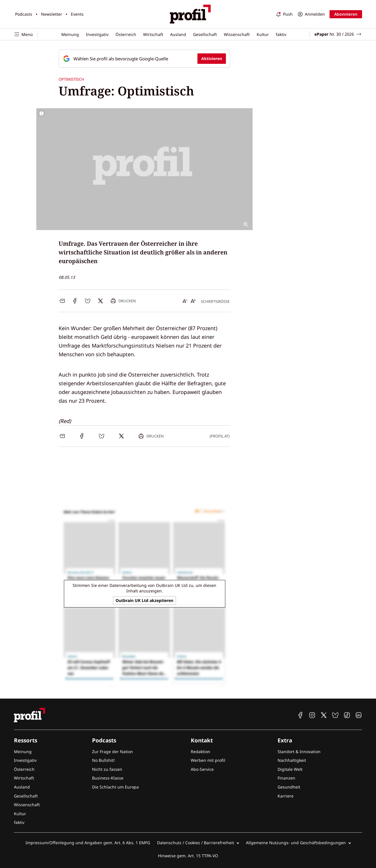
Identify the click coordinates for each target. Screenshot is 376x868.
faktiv (281, 34)
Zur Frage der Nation (113, 752)
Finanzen (286, 778)
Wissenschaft (237, 34)
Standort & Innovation (299, 752)
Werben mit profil (208, 760)
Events (77, 14)
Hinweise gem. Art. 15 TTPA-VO (188, 856)
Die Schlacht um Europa (115, 787)
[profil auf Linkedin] (359, 715)
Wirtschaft (153, 34)
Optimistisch (71, 79)
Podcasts (24, 14)
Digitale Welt (290, 769)
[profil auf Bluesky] (335, 715)
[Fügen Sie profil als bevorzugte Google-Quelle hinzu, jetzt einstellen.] (144, 59)
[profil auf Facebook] (301, 715)
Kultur (263, 34)
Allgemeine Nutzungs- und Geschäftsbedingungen (296, 843)
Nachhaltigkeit (292, 760)
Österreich (126, 34)
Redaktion (200, 752)
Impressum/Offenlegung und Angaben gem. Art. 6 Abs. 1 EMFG (88, 843)
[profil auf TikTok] (347, 715)
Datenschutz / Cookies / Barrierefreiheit (196, 843)
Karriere (286, 796)
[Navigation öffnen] (26, 34)
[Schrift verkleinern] (185, 301)
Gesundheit (289, 787)
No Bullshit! (103, 760)
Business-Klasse (108, 778)
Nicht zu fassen (107, 769)
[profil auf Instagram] (312, 715)
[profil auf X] (324, 715)
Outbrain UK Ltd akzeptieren (144, 600)
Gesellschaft (205, 34)
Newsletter (52, 14)
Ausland (178, 34)
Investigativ (97, 34)
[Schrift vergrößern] (193, 301)
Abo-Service (202, 769)
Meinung (70, 34)
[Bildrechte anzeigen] (42, 113)
